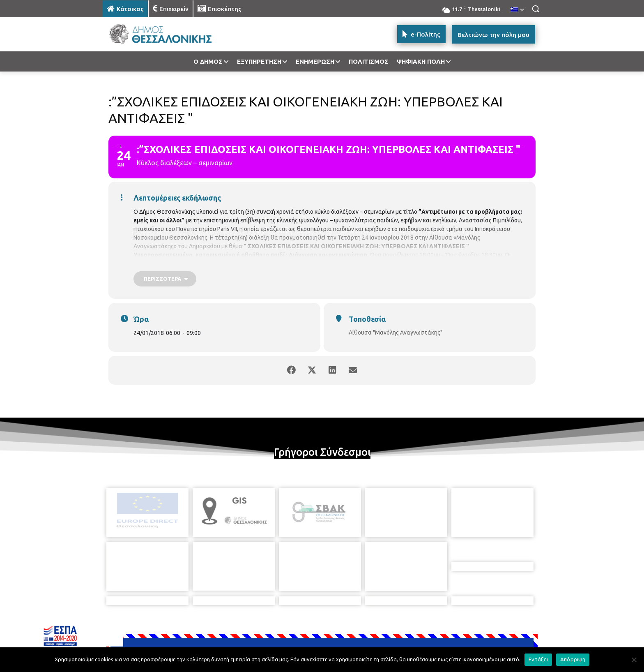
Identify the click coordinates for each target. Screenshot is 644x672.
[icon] (379, 627)
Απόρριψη (573, 659)
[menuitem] (517, 10)
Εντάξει (538, 659)
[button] (536, 9)
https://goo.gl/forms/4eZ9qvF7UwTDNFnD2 (418, 263)
